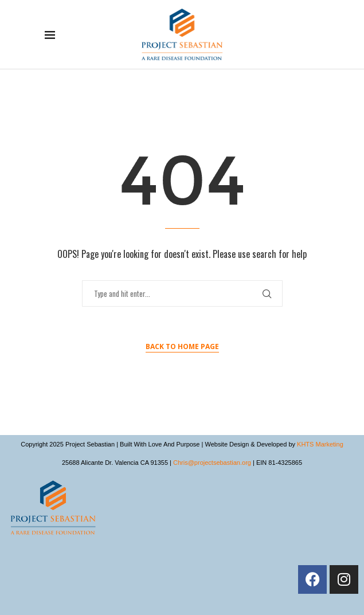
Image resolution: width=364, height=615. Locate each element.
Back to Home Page (182, 346)
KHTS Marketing (320, 444)
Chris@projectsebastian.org (212, 463)
